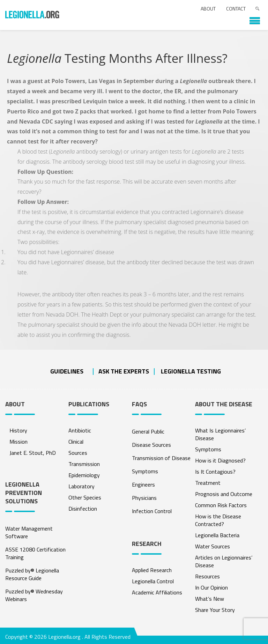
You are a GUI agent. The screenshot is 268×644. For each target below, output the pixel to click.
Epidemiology (84, 475)
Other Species (85, 497)
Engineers (143, 484)
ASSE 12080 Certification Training (35, 553)
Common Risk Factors (221, 505)
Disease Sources (151, 445)
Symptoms (145, 471)
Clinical (76, 442)
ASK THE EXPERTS (124, 371)
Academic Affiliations (157, 592)
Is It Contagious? (215, 472)
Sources (78, 453)
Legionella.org (64, 637)
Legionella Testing (191, 371)
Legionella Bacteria (217, 535)
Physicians (144, 498)
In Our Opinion (211, 587)
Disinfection (83, 509)
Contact (236, 9)
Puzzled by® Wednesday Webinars (34, 595)
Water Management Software (29, 532)
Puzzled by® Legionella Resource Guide (32, 574)
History (18, 430)
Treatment (208, 483)
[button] (251, 18)
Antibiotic (80, 430)
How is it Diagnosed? (220, 460)
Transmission (84, 464)
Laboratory (81, 486)
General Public (148, 431)
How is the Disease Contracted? (218, 520)
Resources (207, 576)
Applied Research (152, 570)
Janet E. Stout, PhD (33, 453)
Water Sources (213, 546)
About (208, 9)
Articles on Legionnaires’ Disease (224, 561)
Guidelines (67, 371)
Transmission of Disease (161, 458)
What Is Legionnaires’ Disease (220, 434)
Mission (18, 442)
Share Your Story (215, 610)
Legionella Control (153, 581)
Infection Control (152, 511)
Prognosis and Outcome (224, 494)
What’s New (210, 599)
